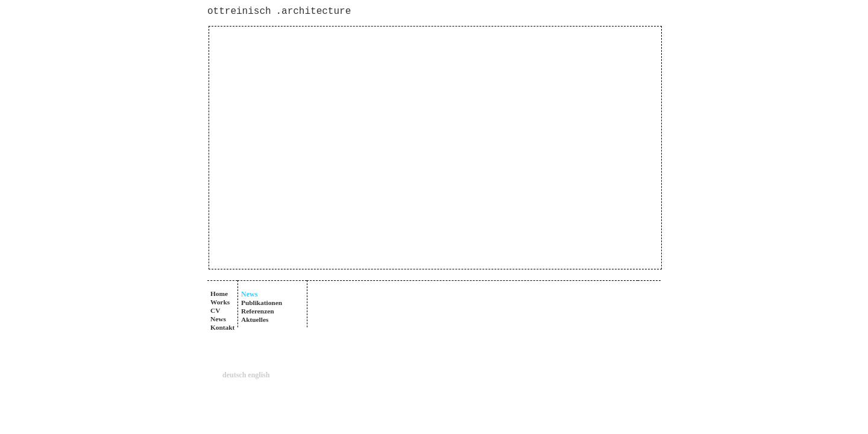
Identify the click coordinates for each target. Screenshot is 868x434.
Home (219, 294)
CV (215, 310)
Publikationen (262, 303)
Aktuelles (255, 319)
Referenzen (258, 311)
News (218, 319)
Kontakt (222, 327)
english (259, 375)
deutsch (234, 375)
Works (220, 302)
